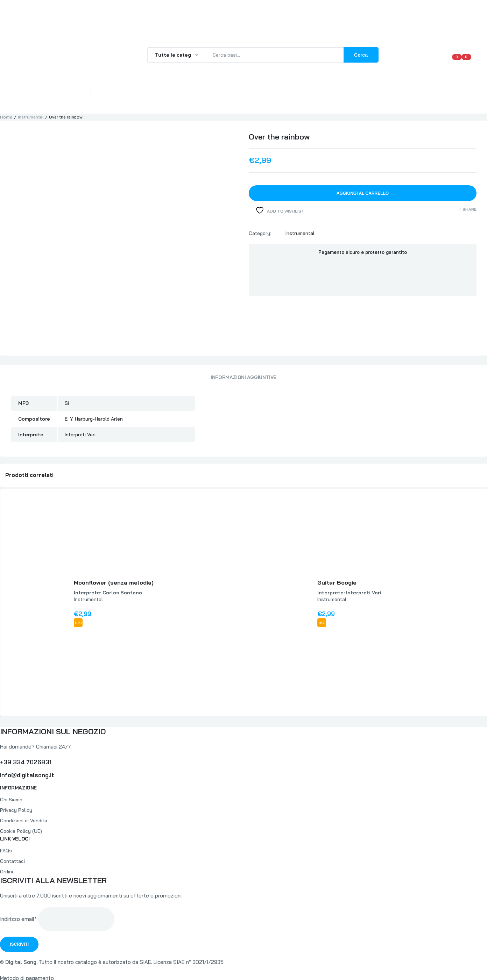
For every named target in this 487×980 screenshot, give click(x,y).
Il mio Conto (350, 94)
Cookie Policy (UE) (21, 783)
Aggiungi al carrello (363, 193)
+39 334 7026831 (26, 714)
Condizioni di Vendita (24, 773)
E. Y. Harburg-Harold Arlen (94, 371)
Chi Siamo (139, 94)
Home (108, 94)
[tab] (243, 331)
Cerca (361, 55)
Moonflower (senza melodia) (114, 535)
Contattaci (392, 94)
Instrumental (31, 117)
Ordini (6, 824)
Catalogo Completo (243, 94)
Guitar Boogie (337, 535)
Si (67, 355)
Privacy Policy (16, 762)
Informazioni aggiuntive (243, 329)
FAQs (170, 94)
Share (470, 210)
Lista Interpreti (302, 94)
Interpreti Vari (80, 387)
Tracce (196, 94)
